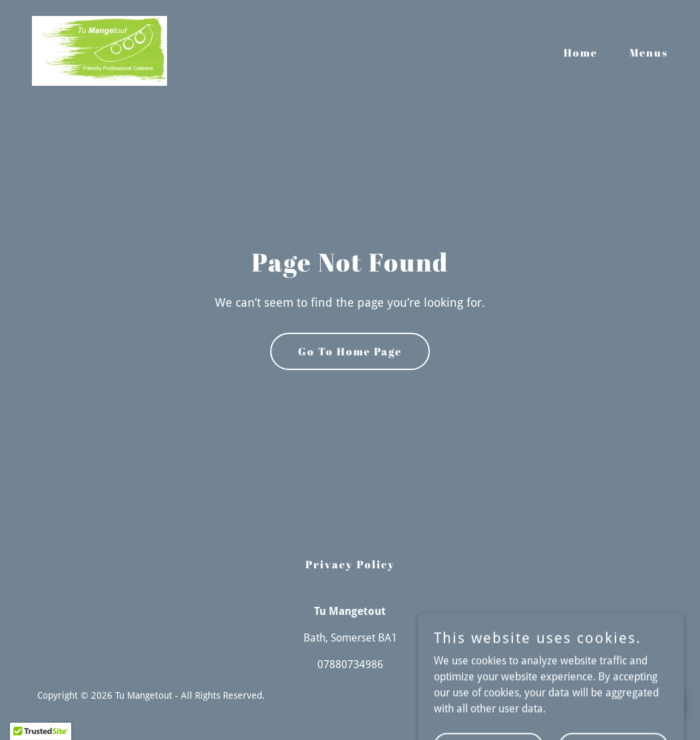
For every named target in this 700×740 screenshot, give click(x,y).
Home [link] (581, 53)
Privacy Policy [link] (350, 564)
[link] (99, 50)
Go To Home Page (350, 351)
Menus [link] (649, 53)
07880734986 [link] (350, 664)
